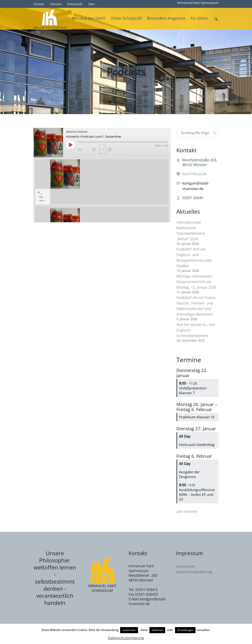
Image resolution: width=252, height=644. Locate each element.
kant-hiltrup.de (195, 174)
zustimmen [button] (129, 630)
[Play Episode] (70, 145)
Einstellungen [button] (185, 630)
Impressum (185, 566)
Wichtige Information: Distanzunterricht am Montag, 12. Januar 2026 (196, 282)
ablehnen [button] (157, 630)
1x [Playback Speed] (103, 149)
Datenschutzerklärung (194, 572)
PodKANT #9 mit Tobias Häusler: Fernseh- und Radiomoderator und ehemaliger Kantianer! (196, 306)
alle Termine (187, 511)
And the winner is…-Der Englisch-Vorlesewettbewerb (196, 330)
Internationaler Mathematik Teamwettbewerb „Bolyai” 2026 (191, 231)
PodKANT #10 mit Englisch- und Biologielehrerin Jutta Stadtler (194, 257)
